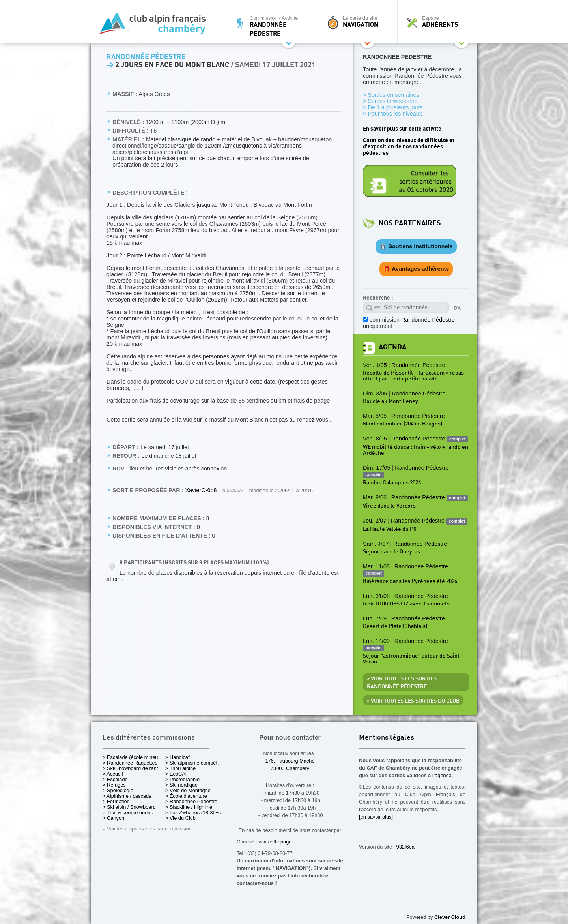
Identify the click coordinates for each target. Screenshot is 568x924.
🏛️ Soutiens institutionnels (416, 246)
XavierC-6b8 (202, 490)
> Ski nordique (181, 785)
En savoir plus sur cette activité (402, 129)
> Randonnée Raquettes (130, 763)
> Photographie (182, 779)
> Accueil (113, 774)
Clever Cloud (450, 917)
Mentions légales (387, 738)
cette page (280, 842)
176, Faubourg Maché (290, 761)
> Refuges (114, 785)
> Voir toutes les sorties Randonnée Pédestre (402, 683)
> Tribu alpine (180, 768)
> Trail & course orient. (128, 812)
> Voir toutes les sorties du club (413, 701)
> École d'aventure (186, 796)
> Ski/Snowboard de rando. (133, 768)
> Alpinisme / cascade (127, 796)
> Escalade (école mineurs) (133, 757)
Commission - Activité (274, 26)
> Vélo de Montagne (188, 790)
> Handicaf (177, 757)
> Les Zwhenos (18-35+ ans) (198, 812)
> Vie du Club (180, 818)
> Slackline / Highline (189, 807)
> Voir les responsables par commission (147, 829)
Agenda (392, 347)
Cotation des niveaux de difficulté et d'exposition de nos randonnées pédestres (409, 147)
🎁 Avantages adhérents (416, 269)
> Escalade (115, 779)
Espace (439, 22)
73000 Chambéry (290, 768)
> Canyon (113, 818)
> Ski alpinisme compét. (192, 763)
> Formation (116, 801)
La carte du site (360, 22)
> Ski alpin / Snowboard (129, 807)
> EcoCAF (177, 774)
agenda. (444, 775)
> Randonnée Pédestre (191, 801)
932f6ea (405, 847)
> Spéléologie (118, 790)
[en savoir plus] (376, 817)
